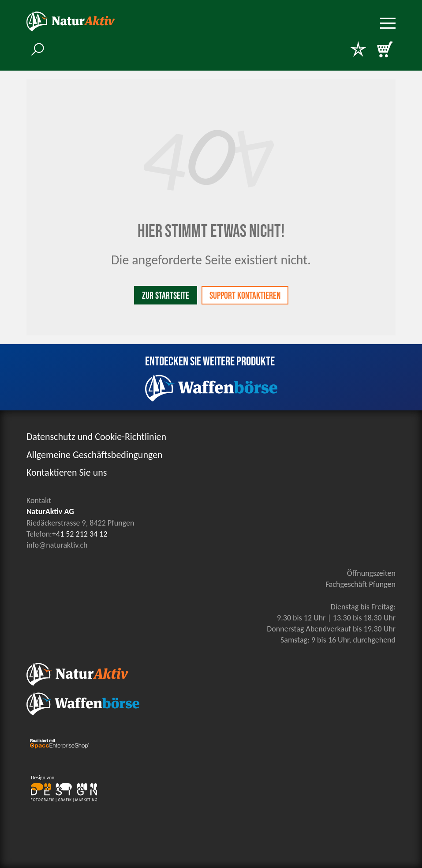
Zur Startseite (166, 296)
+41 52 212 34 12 (80, 534)
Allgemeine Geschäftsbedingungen (95, 455)
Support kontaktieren (245, 296)
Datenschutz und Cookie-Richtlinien (96, 437)
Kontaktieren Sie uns (67, 472)
